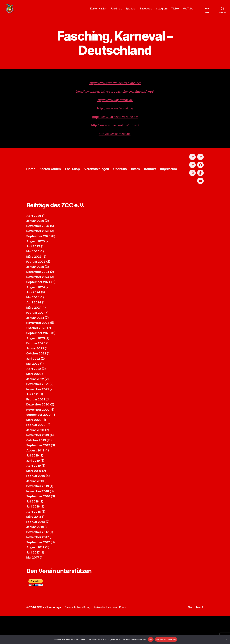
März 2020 (34, 448)
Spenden (131, 11)
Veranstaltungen (103, 185)
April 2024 (34, 331)
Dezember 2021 (38, 412)
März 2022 (34, 402)
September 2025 (39, 264)
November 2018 (38, 520)
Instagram (162, 11)
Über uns (129, 185)
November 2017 (38, 565)
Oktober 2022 (37, 382)
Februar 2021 (36, 428)
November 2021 (38, 418)
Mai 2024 (33, 326)
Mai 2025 (33, 280)
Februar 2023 (36, 372)
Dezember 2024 (38, 300)
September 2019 (39, 474)
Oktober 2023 (37, 356)
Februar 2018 (36, 550)
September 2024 (39, 310)
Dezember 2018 (38, 514)
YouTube (188, 11)
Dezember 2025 (38, 254)
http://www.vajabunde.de (115, 104)
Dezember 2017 (38, 560)
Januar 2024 (36, 346)
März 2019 (34, 499)
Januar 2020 (36, 458)
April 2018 (34, 540)
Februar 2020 (36, 453)
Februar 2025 (36, 290)
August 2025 (36, 270)
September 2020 (39, 443)
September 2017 (39, 571)
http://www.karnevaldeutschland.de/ (115, 87)
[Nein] (226, 639)
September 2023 (39, 361)
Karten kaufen (99, 11)
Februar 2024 (36, 341)
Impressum (181, 185)
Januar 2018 (36, 555)
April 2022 (34, 397)
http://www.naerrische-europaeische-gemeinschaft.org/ (115, 96)
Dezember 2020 (38, 433)
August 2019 (36, 479)
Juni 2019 (34, 489)
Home (31, 185)
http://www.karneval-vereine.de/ (115, 121)
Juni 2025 (34, 275)
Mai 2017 (33, 586)
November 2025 (38, 259)
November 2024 (38, 305)
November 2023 (38, 351)
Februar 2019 (36, 504)
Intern (146, 185)
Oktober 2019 (37, 469)
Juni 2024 (34, 321)
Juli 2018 (33, 530)
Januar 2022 (36, 407)
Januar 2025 (36, 295)
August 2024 (36, 315)
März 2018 (34, 545)
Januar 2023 (36, 377)
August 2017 (36, 576)
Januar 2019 (36, 509)
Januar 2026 (36, 249)
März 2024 (34, 336)
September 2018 (39, 525)
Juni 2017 (34, 581)
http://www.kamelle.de (114, 138)
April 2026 (34, 244)
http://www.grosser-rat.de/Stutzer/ (115, 130)
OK (150, 639)
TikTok (175, 11)
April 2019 (34, 494)
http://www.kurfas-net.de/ (115, 113)
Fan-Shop (116, 11)
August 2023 (36, 367)
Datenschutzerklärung (166, 639)
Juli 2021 (33, 423)
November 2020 (38, 438)
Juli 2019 (33, 484)
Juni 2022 (34, 387)
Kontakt (161, 185)
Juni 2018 (34, 535)
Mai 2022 (33, 392)
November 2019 (38, 463)
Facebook (146, 11)
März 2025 (34, 285)
